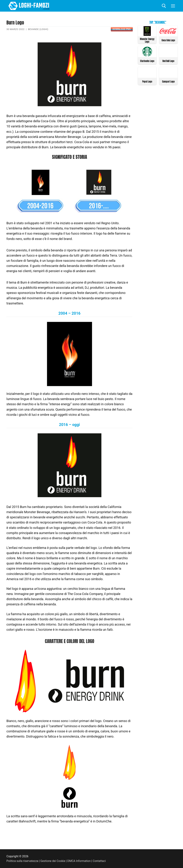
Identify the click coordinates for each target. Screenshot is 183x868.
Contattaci (99, 861)
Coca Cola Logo (168, 40)
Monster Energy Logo (147, 40)
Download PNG (122, 29)
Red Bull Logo (168, 61)
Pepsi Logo (147, 82)
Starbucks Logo (147, 61)
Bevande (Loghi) (38, 29)
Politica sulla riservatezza (22, 861)
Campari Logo (168, 82)
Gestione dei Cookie (53, 861)
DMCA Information (79, 861)
